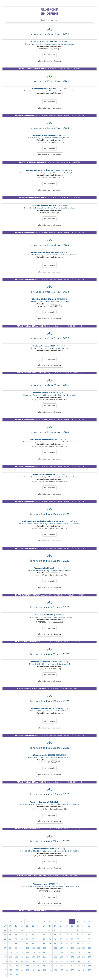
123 (61, 952)
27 (61, 926)
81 (5, 944)
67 (16, 939)
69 (27, 939)
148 (22, 961)
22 (33, 926)
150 (33, 961)
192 (89, 970)
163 (16, 966)
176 (89, 966)
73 (50, 939)
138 (56, 957)
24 (44, 926)
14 (78, 921)
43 (61, 930)
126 (78, 952)
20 (22, 926)
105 (50, 948)
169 (50, 966)
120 (44, 952)
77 (72, 939)
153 (50, 961)
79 (83, 939)
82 (10, 944)
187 (61, 970)
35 (16, 930)
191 (84, 970)
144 (89, 957)
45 (72, 930)
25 (50, 926)
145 (5, 961)
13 (72, 921)
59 (61, 935)
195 (16, 975)
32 (89, 926)
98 (10, 948)
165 (28, 966)
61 (72, 935)
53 (27, 935)
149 (28, 961)
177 (5, 970)
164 (22, 966)
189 (73, 970)
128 (89, 952)
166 (33, 966)
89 (50, 944)
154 (56, 961)
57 (50, 935)
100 (22, 948)
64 (89, 935)
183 (39, 970)
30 (78, 926)
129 (5, 957)
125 (73, 952)
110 (78, 948)
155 (61, 961)
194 (11, 975)
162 (11, 966)
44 (67, 930)
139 (61, 957)
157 (73, 961)
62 (78, 935)
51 (16, 935)
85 (27, 944)
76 (67, 939)
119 (39, 952)
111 (84, 948)
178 (11, 970)
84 (22, 944)
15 (84, 921)
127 (84, 952)
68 (22, 939)
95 (83, 944)
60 (67, 935)
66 (10, 939)
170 (56, 966)
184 (44, 970)
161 (5, 966)
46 (78, 930)
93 (72, 944)
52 (22, 935)
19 (16, 926)
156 (67, 961)
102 (33, 948)
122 (56, 952)
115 (16, 952)
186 (56, 970)
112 (89, 948)
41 (50, 930)
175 (84, 966)
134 (33, 957)
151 (39, 961)
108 (67, 948)
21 (27, 926)
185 (50, 970)
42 (55, 930)
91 (61, 944)
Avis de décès (49, 55)
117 (28, 952)
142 (78, 957)
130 (11, 957)
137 (50, 957)
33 (5, 930)
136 (44, 957)
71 (38, 939)
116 (22, 952)
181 (28, 970)
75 (61, 939)
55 (38, 935)
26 (55, 926)
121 (50, 952)
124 (67, 952)
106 (56, 948)
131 (16, 957)
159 (84, 961)
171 (61, 966)
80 (89, 939)
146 (11, 961)
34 (10, 930)
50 (10, 935)
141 (73, 957)
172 (67, 966)
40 (44, 930)
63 (83, 935)
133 (28, 957)
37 (27, 930)
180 (22, 970)
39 (38, 930)
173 (73, 966)
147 (16, 961)
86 (33, 944)
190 (78, 970)
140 (67, 957)
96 (89, 944)
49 (5, 935)
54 (33, 935)
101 (28, 948)
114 (11, 952)
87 (38, 944)
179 (16, 970)
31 (83, 926)
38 (33, 930)
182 (33, 970)
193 (5, 975)
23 (38, 926)
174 (78, 966)
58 (55, 935)
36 (22, 930)
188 (67, 970)
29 (72, 926)
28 (67, 926)
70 (33, 939)
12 (67, 921)
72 (44, 939)
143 (84, 957)
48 (89, 930)
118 (33, 952)
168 (44, 966)
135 (39, 957)
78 (78, 939)
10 (55, 921)
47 (83, 930)
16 (89, 921)
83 (16, 944)
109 (73, 948)
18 (10, 926)
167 (39, 966)
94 (78, 944)
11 (61, 921)
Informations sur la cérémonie (50, 61)
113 (5, 952)
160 (89, 961)
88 (44, 944)
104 (44, 948)
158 (78, 961)
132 (22, 957)
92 (67, 944)
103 (39, 948)
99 (16, 948)
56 (44, 935)
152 (44, 961)
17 (5, 926)
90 (55, 944)
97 (5, 948)
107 (61, 948)
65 (5, 939)
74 (55, 939)
